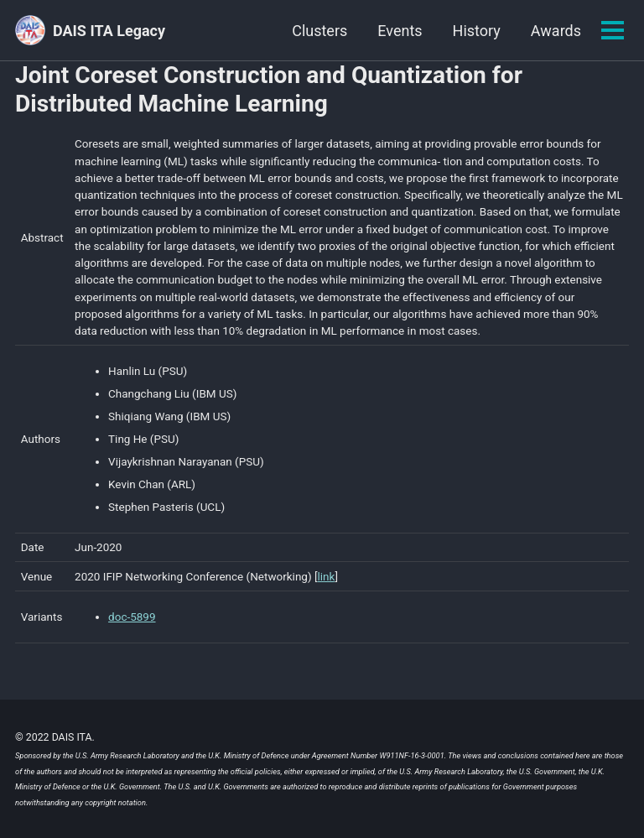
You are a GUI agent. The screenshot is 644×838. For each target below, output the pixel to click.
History (477, 31)
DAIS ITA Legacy (109, 31)
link (327, 576)
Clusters (319, 31)
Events (400, 31)
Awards (556, 31)
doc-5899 (132, 617)
